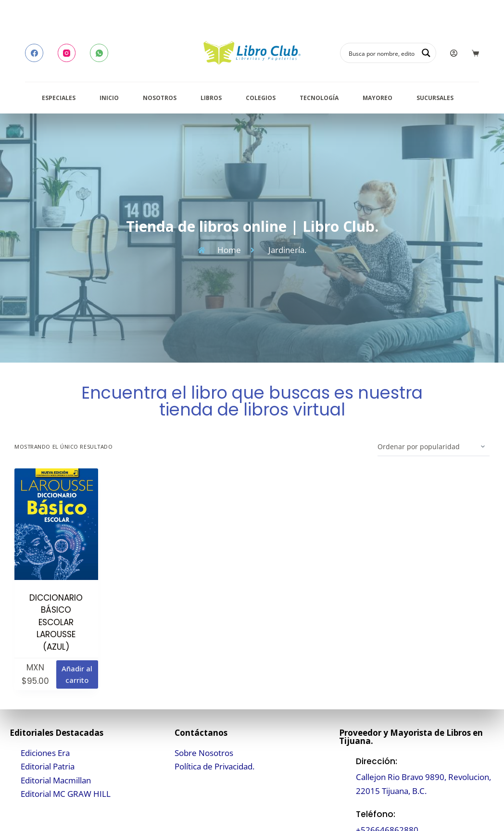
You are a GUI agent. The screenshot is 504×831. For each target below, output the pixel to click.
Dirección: (377, 761)
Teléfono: (376, 814)
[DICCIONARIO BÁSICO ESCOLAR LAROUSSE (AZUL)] (56, 524)
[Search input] (382, 53)
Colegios (261, 98)
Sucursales (435, 98)
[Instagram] (67, 53)
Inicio (109, 98)
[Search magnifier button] (426, 53)
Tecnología (319, 98)
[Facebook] (34, 53)
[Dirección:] (345, 776)
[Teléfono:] (345, 822)
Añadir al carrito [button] (77, 674)
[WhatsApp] (99, 53)
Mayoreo (378, 98)
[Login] (454, 53)
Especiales (59, 98)
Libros (211, 98)
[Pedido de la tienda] (434, 447)
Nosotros (160, 98)
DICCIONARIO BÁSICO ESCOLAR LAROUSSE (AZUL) (56, 622)
